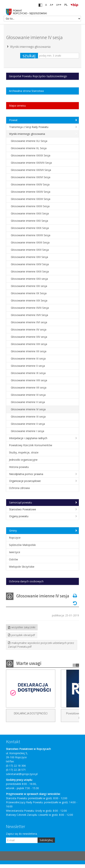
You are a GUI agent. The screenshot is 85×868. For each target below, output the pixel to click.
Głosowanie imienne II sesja (28, 424)
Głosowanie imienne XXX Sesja (29, 221)
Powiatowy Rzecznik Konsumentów (31, 445)
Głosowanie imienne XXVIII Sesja (31, 235)
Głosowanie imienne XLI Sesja (29, 141)
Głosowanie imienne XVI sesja (29, 322)
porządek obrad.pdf (23, 635)
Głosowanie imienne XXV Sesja (29, 257)
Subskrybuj (46, 840)
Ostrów (13, 559)
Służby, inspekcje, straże (24, 452)
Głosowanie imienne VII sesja (29, 388)
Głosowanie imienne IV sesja (34, 37)
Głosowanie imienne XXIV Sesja (30, 264)
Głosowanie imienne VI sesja (28, 395)
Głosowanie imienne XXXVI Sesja (31, 177)
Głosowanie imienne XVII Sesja (29, 315)
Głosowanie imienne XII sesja (29, 351)
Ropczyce (15, 538)
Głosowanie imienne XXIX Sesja (30, 228)
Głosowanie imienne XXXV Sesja (30, 184)
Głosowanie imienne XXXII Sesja (30, 206)
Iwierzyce (15, 552)
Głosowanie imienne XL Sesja (29, 148)
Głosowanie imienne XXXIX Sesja (31, 155)
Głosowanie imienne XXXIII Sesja (31, 199)
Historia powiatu (19, 467)
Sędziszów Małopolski (22, 545)
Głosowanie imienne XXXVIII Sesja (31, 163)
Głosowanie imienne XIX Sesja (29, 300)
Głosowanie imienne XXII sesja (29, 279)
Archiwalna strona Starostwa (26, 91)
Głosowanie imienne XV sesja (29, 329)
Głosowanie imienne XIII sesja (29, 344)
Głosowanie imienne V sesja (28, 402)
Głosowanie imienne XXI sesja (29, 286)
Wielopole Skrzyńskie (22, 567)
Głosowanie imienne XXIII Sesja (30, 271)
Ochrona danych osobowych (26, 581)
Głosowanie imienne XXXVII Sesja (31, 170)
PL (66, 5)
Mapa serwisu (17, 106)
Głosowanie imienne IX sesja (28, 373)
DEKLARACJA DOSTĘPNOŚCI (31, 713)
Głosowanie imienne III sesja (28, 417)
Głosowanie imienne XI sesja (28, 358)
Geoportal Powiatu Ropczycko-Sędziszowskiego (38, 76)
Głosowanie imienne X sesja (28, 366)
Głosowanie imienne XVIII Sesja (30, 308)
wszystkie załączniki (23, 627)
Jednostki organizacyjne (23, 460)
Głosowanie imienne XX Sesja (29, 293)
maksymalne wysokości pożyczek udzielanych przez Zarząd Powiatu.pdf (41, 645)
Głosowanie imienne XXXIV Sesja (31, 192)
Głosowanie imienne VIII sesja (29, 380)
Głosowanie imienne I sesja (27, 431)
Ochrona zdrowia (19, 488)
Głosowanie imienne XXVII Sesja (30, 242)
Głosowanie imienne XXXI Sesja (30, 213)
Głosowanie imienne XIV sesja (29, 337)
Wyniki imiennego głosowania (30, 47)
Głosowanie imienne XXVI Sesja (30, 250)
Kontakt (13, 742)
